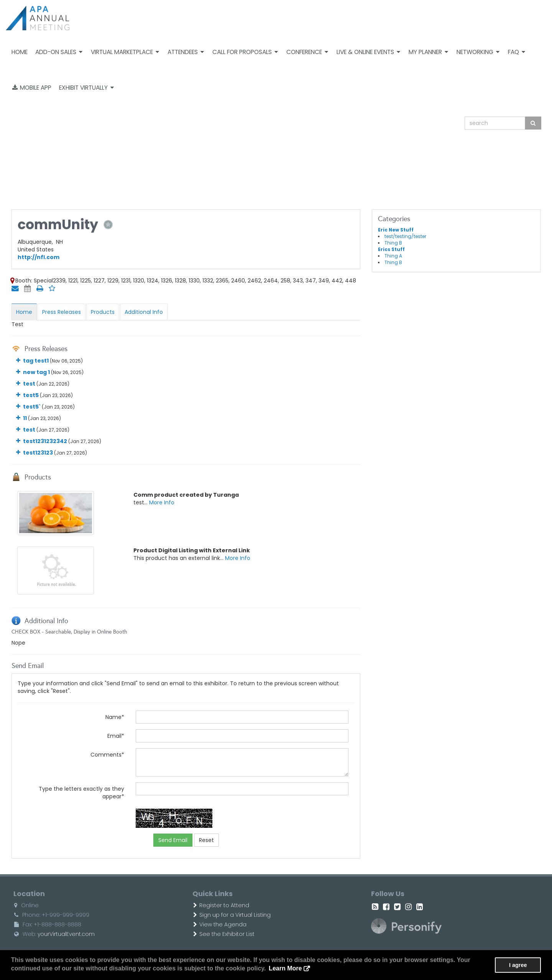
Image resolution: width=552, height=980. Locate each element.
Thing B (393, 243)
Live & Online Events (368, 52)
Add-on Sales (59, 52)
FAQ (517, 52)
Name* (115, 717)
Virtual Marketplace (125, 52)
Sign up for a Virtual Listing (232, 915)
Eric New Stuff (396, 230)
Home (20, 52)
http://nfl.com (39, 257)
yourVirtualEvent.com (66, 934)
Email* (116, 736)
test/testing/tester (405, 236)
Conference (307, 52)
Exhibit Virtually (86, 88)
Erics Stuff (391, 250)
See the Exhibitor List (224, 934)
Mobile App (32, 88)
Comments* (107, 755)
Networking (478, 52)
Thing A (393, 256)
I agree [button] (518, 965)
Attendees (186, 52)
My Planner (428, 52)
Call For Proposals (245, 52)
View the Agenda (220, 924)
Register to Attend (221, 905)
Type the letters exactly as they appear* (81, 793)
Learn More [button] (285, 968)
